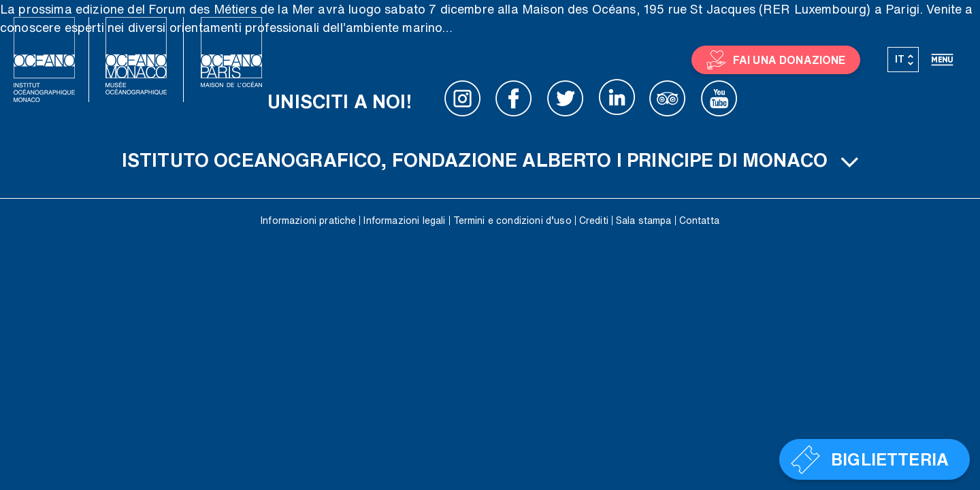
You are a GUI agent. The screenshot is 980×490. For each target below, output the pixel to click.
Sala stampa (644, 220)
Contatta (699, 220)
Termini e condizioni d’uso (512, 220)
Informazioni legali (404, 220)
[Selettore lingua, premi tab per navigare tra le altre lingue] (903, 60)
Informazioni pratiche (308, 220)
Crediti (594, 220)
